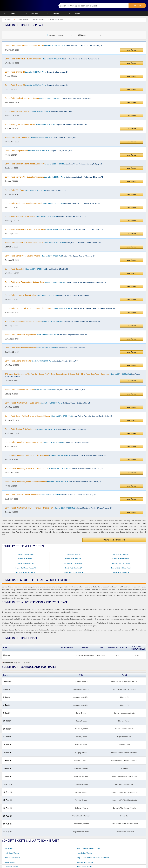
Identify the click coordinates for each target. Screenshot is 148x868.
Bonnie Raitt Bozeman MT (121, 559)
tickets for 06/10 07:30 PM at (38, 111)
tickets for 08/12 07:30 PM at (46, 216)
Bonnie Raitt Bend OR (73, 554)
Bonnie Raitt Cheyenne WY (73, 563)
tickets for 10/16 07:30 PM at (53, 482)
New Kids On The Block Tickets (88, 848)
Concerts (34, 13)
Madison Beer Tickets (85, 862)
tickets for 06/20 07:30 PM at (53, 164)
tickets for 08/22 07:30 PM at (48, 295)
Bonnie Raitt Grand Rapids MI (26, 568)
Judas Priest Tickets (84, 867)
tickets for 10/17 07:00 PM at (51, 495)
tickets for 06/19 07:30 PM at (38, 151)
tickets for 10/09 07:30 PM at (47, 442)
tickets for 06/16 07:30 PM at (46, 124)
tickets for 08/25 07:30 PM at (60, 308)
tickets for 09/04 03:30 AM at (72, 375)
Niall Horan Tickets (12, 853)
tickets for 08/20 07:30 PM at (56, 282)
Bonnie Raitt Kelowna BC (121, 573)
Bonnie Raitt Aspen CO (26, 554)
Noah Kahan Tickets (84, 853)
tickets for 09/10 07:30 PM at (59, 416)
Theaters (56, 13)
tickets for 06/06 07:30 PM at (37, 85)
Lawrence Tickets (11, 867)
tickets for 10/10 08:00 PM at (56, 455)
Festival (78, 13)
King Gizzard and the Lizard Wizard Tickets (93, 858)
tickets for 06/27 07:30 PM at (53, 203)
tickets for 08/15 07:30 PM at (53, 243)
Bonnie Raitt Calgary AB (26, 563)
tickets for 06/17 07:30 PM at (40, 138)
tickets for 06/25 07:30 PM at (36, 190)
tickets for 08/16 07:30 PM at (50, 256)
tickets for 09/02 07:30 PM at (41, 361)
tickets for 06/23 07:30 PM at (54, 177)
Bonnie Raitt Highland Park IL (121, 568)
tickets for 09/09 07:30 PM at (48, 403)
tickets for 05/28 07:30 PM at (54, 46)
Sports (13, 13)
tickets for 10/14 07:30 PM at (54, 469)
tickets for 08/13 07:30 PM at (54, 230)
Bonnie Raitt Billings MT (121, 554)
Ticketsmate (27, 5)
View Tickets (131, 50)
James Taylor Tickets (13, 858)
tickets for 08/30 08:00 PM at (46, 335)
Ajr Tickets (9, 848)
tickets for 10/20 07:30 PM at (59, 508)
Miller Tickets (10, 862)
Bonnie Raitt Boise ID (26, 559)
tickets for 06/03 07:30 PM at (53, 59)
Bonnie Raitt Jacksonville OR (74, 573)
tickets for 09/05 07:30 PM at (45, 390)
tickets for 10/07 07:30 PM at (46, 429)
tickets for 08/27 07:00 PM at (53, 322)
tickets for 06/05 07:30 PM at (37, 72)
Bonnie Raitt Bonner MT (73, 559)
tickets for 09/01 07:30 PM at (47, 348)
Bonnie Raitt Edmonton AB (121, 563)
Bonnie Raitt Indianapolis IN (26, 573)
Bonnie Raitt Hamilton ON (73, 568)
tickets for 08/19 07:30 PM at (37, 269)
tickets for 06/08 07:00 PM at (48, 98)
